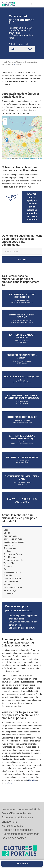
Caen (6, 530)
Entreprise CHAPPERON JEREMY (22, 356)
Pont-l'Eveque (10, 557)
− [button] (5, 123)
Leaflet (9, 158)
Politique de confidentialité (17, 830)
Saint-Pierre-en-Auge (13, 539)
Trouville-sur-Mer (11, 581)
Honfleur (7, 551)
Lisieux (7, 533)
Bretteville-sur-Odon (12, 572)
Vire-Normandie (11, 536)
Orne (10, 783)
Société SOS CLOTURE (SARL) (22, 377)
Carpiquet (8, 566)
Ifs (5, 569)
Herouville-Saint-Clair (13, 587)
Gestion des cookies (14, 838)
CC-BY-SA (39, 158)
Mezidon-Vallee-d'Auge (14, 542)
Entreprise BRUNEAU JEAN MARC (22, 478)
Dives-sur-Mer (10, 548)
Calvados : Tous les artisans (22, 501)
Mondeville (8, 545)
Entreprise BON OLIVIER (22, 417)
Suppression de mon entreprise (21, 834)
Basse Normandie (8, 64)
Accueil (4, 62)
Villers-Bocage (10, 591)
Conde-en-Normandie (13, 560)
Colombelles (9, 594)
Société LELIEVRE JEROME (22, 457)
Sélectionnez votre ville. (19, 44)
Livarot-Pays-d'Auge (12, 578)
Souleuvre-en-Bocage (13, 554)
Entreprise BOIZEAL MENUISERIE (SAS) (22, 437)
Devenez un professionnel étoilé (21, 809)
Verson (7, 584)
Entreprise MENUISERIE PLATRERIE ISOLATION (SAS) (22, 397)
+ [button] (5, 120)
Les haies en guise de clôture (22, 628)
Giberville (8, 575)
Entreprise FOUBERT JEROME (22, 316)
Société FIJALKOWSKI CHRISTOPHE (22, 296)
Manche (32, 780)
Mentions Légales (12, 826)
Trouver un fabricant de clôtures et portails (23, 62)
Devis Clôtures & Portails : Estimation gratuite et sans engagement (18, 818)
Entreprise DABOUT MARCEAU (22, 336)
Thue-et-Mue (9, 563)
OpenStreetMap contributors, (27, 158)
